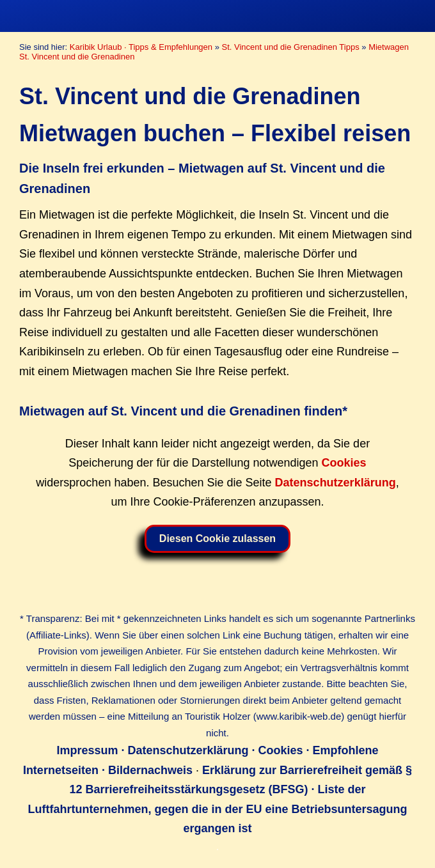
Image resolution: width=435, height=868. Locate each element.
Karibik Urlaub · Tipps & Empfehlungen (141, 47)
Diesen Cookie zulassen (217, 539)
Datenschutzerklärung (336, 483)
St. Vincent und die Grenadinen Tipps (291, 47)
